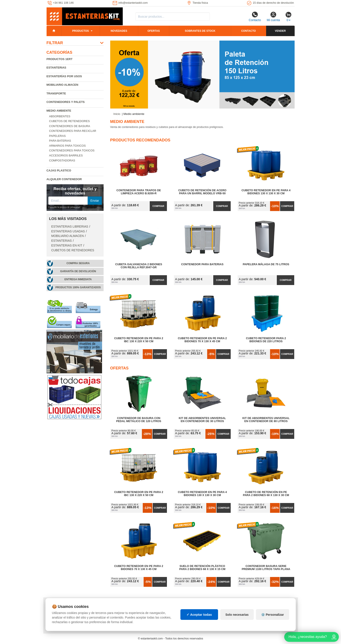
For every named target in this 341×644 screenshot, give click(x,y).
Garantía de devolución (78, 271)
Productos (81, 31)
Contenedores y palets (66, 102)
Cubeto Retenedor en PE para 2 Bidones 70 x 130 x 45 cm (202, 340)
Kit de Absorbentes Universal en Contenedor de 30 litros (202, 420)
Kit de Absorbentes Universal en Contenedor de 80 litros (266, 420)
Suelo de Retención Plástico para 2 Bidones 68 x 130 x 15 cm (202, 568)
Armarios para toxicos (67, 146)
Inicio (117, 114)
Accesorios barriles (66, 155)
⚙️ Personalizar (272, 615)
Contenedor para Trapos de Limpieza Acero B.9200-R (139, 192)
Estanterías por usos (64, 76)
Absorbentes (60, 116)
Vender (280, 31)
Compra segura (78, 263)
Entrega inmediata (78, 279)
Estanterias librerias (70, 227)
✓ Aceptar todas (199, 615)
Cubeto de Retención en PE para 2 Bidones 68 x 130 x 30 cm (266, 494)
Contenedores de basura (70, 126)
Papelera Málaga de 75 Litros (266, 264)
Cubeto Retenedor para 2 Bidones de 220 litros (266, 340)
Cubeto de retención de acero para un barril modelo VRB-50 (202, 192)
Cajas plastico (59, 170)
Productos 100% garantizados (78, 287)
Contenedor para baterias (202, 264)
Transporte (56, 93)
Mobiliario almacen (62, 85)
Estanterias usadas (68, 231)
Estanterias (56, 68)
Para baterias (60, 141)
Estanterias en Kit (67, 246)
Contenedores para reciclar (73, 131)
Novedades (119, 31)
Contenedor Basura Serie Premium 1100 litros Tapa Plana (266, 568)
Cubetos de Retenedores (70, 121)
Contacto (255, 17)
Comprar (158, 206)
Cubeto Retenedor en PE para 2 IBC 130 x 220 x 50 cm (139, 340)
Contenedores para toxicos (72, 150)
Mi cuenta (273, 17)
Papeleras (57, 136)
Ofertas (154, 31)
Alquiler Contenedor (64, 179)
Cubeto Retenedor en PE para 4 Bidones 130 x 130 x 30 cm (266, 192)
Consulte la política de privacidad (64, 207)
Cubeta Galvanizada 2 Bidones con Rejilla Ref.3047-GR (139, 266)
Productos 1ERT (60, 59)
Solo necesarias (237, 615)
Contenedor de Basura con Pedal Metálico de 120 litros (139, 420)
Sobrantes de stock (200, 31)
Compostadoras (62, 160)
